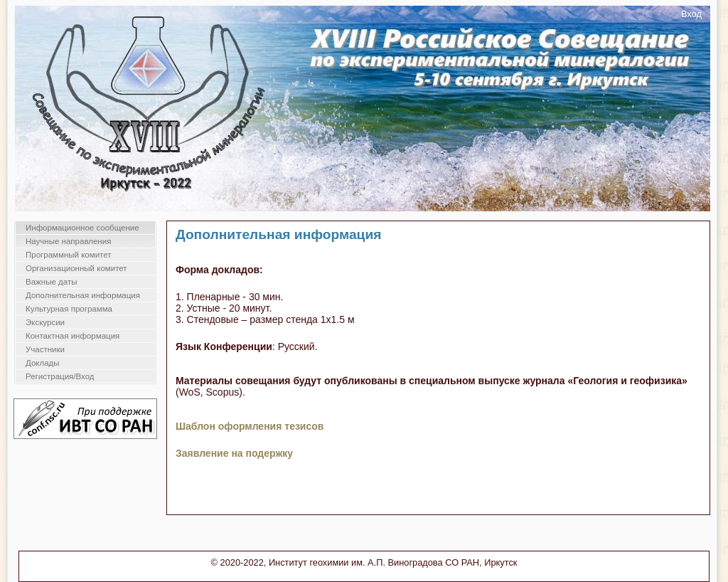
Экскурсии (45, 322)
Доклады (43, 363)
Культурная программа (69, 309)
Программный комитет (69, 255)
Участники (45, 349)
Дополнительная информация (83, 295)
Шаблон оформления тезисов (250, 426)
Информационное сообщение (82, 228)
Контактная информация (73, 336)
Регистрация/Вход (60, 376)
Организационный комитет (76, 268)
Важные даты (51, 282)
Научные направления (68, 241)
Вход (691, 14)
